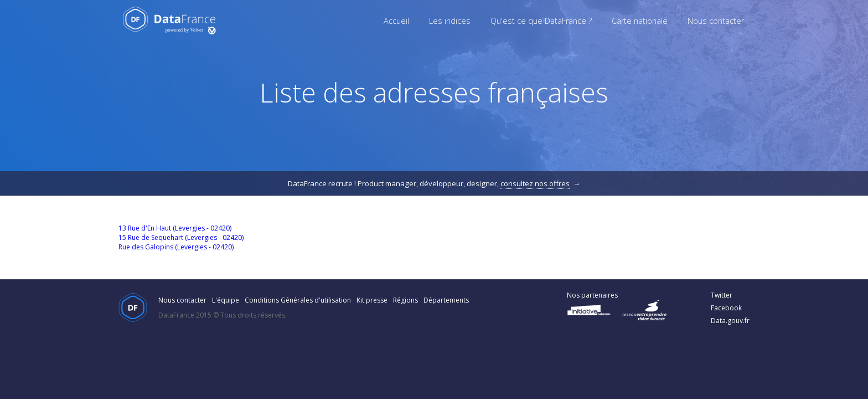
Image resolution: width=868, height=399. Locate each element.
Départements (446, 300)
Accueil (396, 21)
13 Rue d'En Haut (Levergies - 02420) (175, 228)
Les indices (450, 21)
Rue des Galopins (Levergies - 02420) (176, 247)
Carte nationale (640, 21)
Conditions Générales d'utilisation (298, 300)
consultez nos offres (535, 183)
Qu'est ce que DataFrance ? (541, 21)
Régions (405, 300)
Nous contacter (716, 21)
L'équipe (226, 300)
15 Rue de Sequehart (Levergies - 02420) (181, 237)
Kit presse (372, 300)
